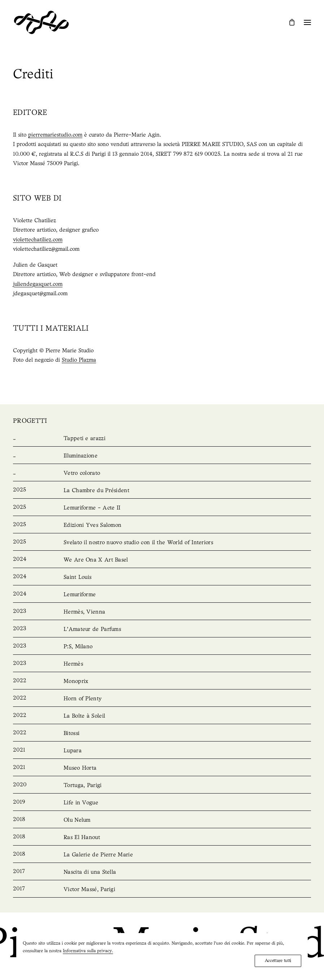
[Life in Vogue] (162, 803)
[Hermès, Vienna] (162, 612)
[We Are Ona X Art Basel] (162, 560)
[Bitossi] (162, 734)
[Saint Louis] (162, 577)
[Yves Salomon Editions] (162, 525)
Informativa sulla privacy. (88, 951)
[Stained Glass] (162, 473)
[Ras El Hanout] (162, 838)
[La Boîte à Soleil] (162, 716)
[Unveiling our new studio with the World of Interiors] (162, 543)
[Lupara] (162, 751)
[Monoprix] (162, 682)
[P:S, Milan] (162, 647)
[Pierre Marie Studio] (41, 22)
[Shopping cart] (289, 22)
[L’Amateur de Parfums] (162, 629)
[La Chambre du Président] (162, 491)
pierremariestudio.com (55, 135)
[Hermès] (162, 664)
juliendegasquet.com (38, 284)
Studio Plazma (79, 360)
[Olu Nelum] (162, 820)
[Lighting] (162, 456)
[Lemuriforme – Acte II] (162, 508)
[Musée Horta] (162, 768)
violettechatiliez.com (38, 240)
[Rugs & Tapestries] (162, 439)
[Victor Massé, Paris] (162, 890)
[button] (307, 22)
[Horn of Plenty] (162, 699)
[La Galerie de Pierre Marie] (162, 855)
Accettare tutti (278, 961)
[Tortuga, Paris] (162, 786)
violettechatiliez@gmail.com (46, 249)
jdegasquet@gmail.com (40, 294)
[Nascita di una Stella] (162, 872)
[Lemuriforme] (162, 595)
